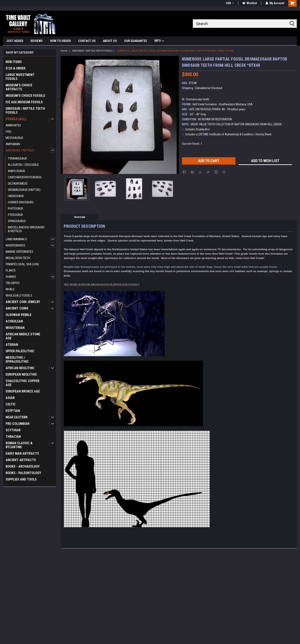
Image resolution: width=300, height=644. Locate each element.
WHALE (10, 289)
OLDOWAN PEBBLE (19, 315)
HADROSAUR (16, 196)
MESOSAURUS (14, 138)
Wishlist (250, 3)
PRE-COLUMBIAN (17, 424)
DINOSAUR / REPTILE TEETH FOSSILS (25, 111)
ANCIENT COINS (17, 308)
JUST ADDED (15, 41)
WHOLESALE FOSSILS (19, 296)
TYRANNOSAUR (17, 158)
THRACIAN (13, 437)
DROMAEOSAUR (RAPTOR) (24, 190)
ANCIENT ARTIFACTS (21, 460)
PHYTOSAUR (16, 209)
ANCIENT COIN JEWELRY (23, 302)
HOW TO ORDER (60, 41)
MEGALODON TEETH (18, 258)
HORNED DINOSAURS (21, 202)
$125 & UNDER (16, 68)
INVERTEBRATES (15, 245)
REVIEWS (37, 41)
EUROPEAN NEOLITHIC (21, 374)
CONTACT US (87, 41)
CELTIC (11, 404)
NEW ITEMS (14, 62)
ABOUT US (110, 41)
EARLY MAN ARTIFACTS (22, 453)
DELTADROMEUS (18, 184)
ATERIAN (12, 345)
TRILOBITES (13, 283)
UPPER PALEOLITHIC (20, 351)
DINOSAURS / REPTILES (20, 150)
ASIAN (10, 398)
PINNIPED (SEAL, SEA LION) (22, 264)
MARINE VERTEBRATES (19, 252)
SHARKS (11, 277)
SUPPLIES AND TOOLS (21, 479)
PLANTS (11, 270)
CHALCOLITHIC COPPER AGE (22, 383)
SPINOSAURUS (17, 221)
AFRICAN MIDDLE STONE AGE (23, 336)
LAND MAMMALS (16, 239)
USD (230, 3)
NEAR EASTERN (17, 417)
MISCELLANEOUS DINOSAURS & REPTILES (26, 229)
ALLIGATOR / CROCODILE (23, 165)
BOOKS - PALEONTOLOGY (23, 473)
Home (64, 51)
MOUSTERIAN (15, 328)
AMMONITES (13, 125)
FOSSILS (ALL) (16, 119)
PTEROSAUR (15, 215)
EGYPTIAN (13, 411)
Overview (79, 217)
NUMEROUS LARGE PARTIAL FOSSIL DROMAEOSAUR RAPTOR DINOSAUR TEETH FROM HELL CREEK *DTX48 (175, 51)
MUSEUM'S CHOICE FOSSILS (25, 96)
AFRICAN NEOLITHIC (20, 368)
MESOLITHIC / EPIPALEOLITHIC (17, 360)
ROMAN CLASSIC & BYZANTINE (19, 445)
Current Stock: (192, 144)
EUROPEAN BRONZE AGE (23, 391)
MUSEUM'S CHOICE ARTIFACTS (19, 87)
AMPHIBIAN (13, 144)
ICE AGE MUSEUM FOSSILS (24, 102)
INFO (159, 41)
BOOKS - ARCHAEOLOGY (23, 466)
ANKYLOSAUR (16, 171)
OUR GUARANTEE (136, 41)
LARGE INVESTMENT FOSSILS (20, 77)
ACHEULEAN (14, 321)
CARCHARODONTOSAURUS (25, 177)
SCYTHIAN (13, 430)
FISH (8, 132)
